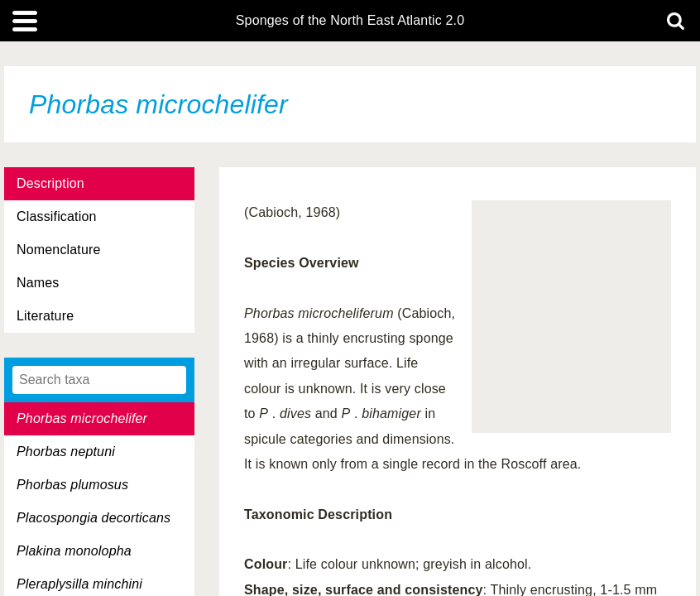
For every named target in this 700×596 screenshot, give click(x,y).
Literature (45, 316)
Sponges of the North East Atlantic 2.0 (350, 21)
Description (50, 183)
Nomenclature (59, 250)
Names (38, 283)
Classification (57, 216)
